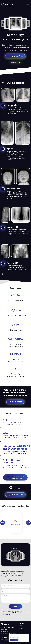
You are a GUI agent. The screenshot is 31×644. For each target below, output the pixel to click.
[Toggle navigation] (28, 5)
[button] (3, 523)
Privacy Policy (5, 631)
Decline (24, 640)
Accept (14, 640)
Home (21, 626)
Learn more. (16, 637)
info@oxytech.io (6, 640)
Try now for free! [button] (15, 56)
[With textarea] (15, 599)
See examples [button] (15, 62)
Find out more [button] (15, 402)
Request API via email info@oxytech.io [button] (15, 477)
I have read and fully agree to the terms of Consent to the (16, 613)
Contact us (23, 631)
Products (22, 628)
